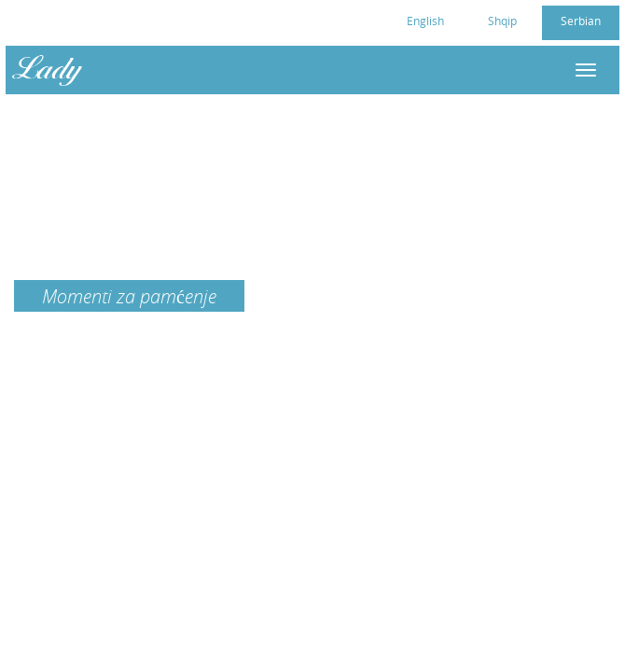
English (425, 21)
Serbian (581, 21)
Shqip (502, 21)
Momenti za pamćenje (129, 296)
